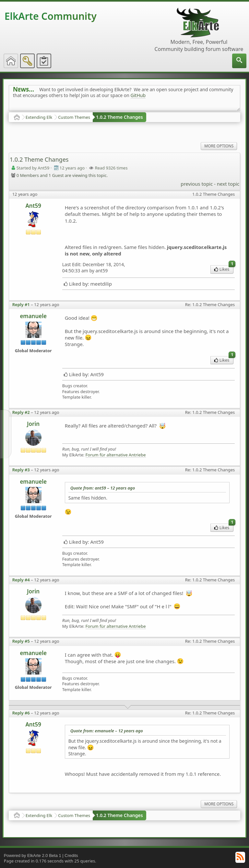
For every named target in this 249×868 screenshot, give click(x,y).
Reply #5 (21, 641)
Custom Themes (74, 117)
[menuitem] (239, 61)
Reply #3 (21, 470)
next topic (228, 184)
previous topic (197, 184)
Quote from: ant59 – (103, 488)
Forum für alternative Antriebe (116, 455)
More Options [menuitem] (219, 146)
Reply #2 (21, 412)
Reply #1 (21, 304)
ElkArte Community (51, 16)
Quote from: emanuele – (107, 731)
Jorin (33, 424)
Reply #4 (21, 580)
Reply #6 (21, 713)
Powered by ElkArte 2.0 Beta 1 (33, 856)
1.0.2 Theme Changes (119, 117)
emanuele (33, 316)
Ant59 (33, 206)
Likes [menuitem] (224, 269)
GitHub (138, 95)
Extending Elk (39, 117)
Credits (71, 856)
